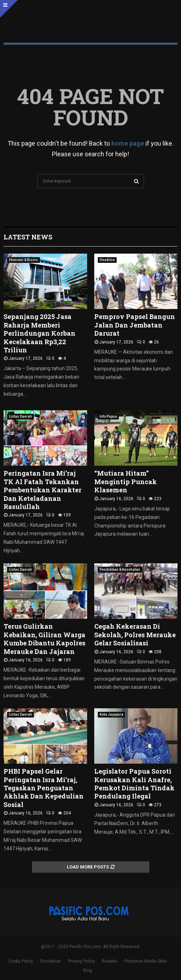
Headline (107, 260)
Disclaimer (50, 961)
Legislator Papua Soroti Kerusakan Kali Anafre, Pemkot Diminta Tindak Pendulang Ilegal (134, 784)
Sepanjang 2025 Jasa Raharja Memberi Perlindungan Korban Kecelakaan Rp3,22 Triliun (39, 333)
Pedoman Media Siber (146, 961)
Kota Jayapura (111, 714)
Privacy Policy (81, 961)
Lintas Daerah (20, 416)
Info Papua (108, 416)
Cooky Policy (21, 961)
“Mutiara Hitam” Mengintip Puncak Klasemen (126, 481)
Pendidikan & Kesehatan (120, 570)
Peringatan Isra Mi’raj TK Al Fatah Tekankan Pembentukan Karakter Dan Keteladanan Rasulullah (42, 490)
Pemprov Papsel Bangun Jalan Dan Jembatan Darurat (135, 325)
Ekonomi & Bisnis (23, 260)
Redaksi (110, 961)
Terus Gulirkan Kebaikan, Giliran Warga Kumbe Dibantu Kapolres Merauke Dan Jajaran (44, 639)
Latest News (28, 237)
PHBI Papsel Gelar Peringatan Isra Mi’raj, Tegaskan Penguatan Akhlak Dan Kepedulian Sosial (44, 788)
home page (128, 143)
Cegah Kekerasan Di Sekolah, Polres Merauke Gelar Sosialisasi (135, 635)
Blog (88, 970)
